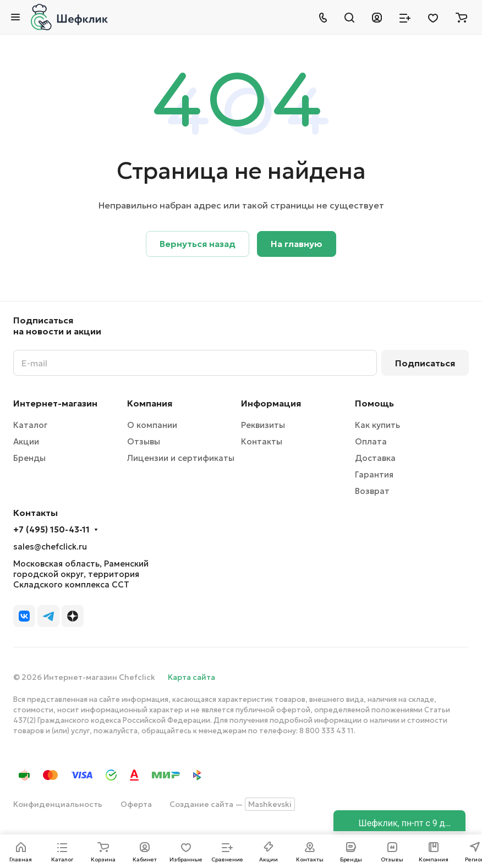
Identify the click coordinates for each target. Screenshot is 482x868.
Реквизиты (263, 425)
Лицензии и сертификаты (181, 458)
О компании (152, 425)
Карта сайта (191, 677)
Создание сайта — (232, 804)
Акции (26, 441)
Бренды (29, 458)
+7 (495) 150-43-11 (51, 530)
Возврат (372, 491)
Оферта (136, 804)
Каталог (30, 425)
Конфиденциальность (58, 804)
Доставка (375, 458)
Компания (150, 403)
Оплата (371, 441)
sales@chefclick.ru (50, 546)
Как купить (377, 425)
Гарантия (374, 474)
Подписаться (425, 363)
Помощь (374, 403)
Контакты (262, 441)
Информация (271, 403)
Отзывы (144, 441)
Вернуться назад (198, 244)
